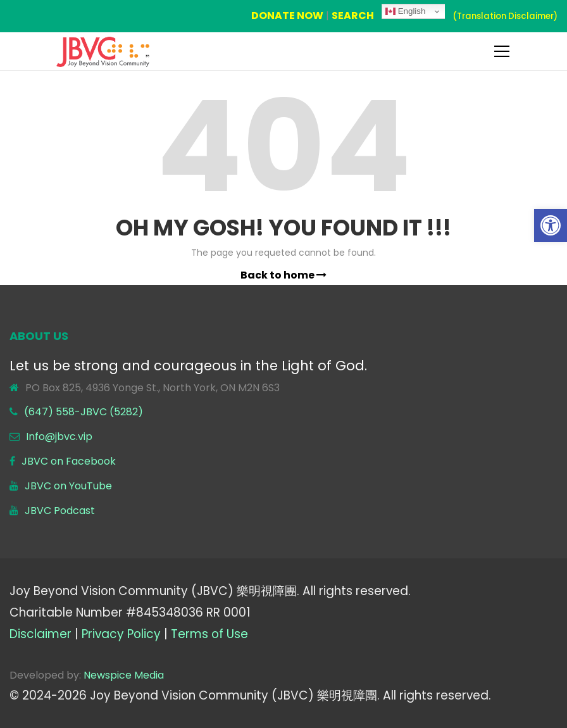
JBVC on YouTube (68, 486)
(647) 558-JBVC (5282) (84, 412)
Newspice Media (124, 675)
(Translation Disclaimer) (505, 16)
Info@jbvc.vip (59, 436)
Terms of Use (209, 634)
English (405, 11)
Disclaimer (40, 634)
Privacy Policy (121, 634)
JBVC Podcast (60, 511)
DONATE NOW (287, 16)
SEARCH (353, 16)
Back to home (283, 275)
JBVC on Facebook (69, 461)
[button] (551, 225)
